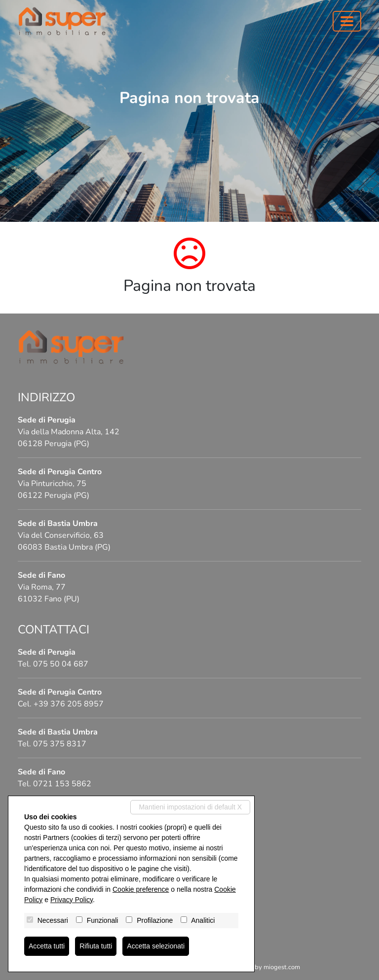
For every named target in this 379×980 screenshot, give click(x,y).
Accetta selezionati (156, 946)
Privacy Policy (72, 900)
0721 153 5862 (62, 784)
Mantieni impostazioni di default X (190, 807)
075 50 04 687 (61, 664)
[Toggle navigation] (347, 21)
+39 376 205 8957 (69, 704)
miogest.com (282, 967)
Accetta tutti (47, 946)
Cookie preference (141, 889)
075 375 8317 (60, 744)
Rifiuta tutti (96, 946)
